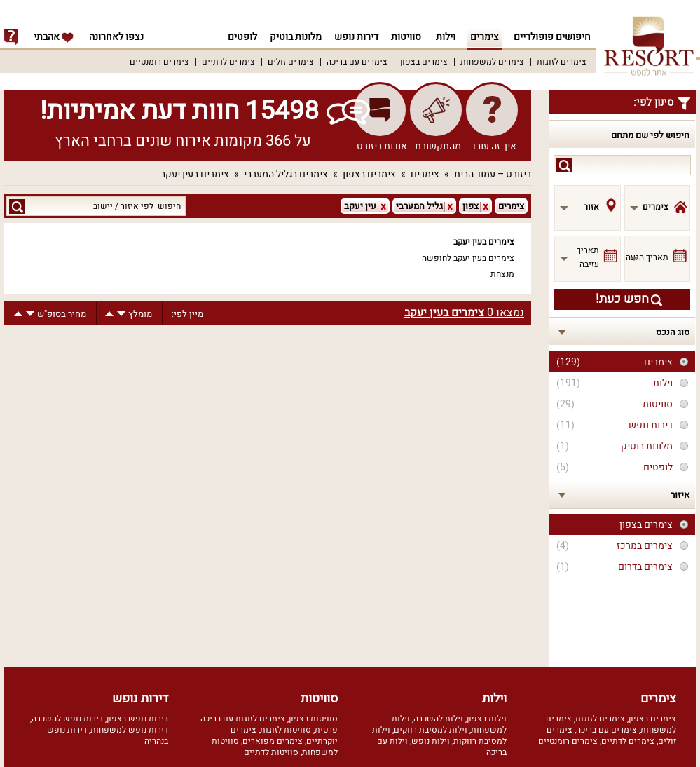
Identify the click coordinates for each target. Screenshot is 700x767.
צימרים (485, 37)
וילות (446, 37)
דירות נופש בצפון (137, 719)
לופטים (236, 37)
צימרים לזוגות (562, 62)
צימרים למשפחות (492, 62)
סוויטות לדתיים (271, 752)
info (11, 37)
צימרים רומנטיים (159, 62)
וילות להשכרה (438, 719)
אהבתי (54, 37)
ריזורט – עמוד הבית (493, 174)
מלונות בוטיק (291, 37)
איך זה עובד (494, 146)
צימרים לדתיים (228, 62)
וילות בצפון (487, 719)
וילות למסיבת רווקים (431, 730)
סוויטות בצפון (313, 719)
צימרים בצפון (424, 62)
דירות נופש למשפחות (129, 730)
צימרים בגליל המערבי (286, 174)
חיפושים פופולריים (552, 37)
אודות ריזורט (382, 146)
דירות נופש (354, 37)
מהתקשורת (438, 146)
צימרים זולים (291, 62)
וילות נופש (431, 741)
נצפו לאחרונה (116, 37)
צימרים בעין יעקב (195, 174)
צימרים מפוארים (273, 741)
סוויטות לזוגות (286, 730)
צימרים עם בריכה (357, 62)
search (564, 165)
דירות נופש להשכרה (67, 719)
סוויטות (406, 37)
